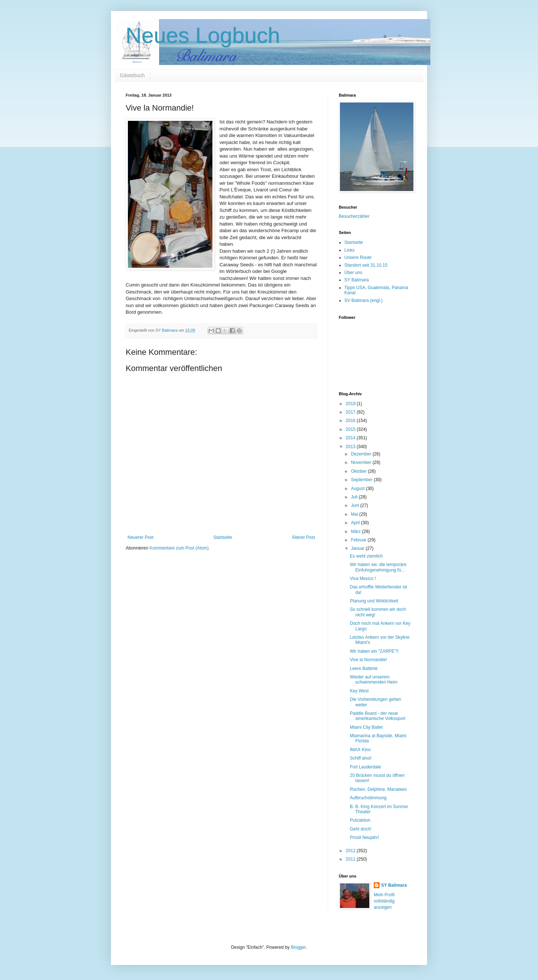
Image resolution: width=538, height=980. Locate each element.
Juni (356, 505)
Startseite (223, 537)
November (362, 462)
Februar (359, 540)
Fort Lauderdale (365, 767)
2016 (351, 421)
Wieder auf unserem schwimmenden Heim (374, 680)
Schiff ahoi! (361, 758)
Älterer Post (303, 537)
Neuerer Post (141, 537)
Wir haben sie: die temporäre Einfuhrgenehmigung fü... (378, 567)
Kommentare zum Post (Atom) (179, 548)
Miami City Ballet (366, 727)
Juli (355, 497)
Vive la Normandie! (368, 660)
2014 (351, 438)
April (356, 523)
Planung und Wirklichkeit (374, 601)
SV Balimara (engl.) (363, 300)
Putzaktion (360, 820)
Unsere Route (358, 257)
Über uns (353, 273)
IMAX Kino (360, 750)
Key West (359, 691)
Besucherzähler (354, 216)
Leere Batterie (364, 669)
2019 (351, 404)
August (358, 489)
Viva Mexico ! (363, 579)
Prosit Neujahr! (364, 837)
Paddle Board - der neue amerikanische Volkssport (378, 716)
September (362, 480)
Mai (355, 514)
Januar (358, 548)
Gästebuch (132, 75)
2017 (351, 412)
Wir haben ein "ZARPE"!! (374, 651)
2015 (351, 429)
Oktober (359, 471)
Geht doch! (361, 829)
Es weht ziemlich (366, 556)
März (356, 532)
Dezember (362, 454)
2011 (351, 859)
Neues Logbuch (203, 35)
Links (349, 250)
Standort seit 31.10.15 (366, 265)
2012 (351, 851)
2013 (351, 447)
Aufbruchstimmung (368, 798)
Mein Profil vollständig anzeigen (384, 901)
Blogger (298, 947)
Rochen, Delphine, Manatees (378, 789)
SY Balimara (356, 280)
